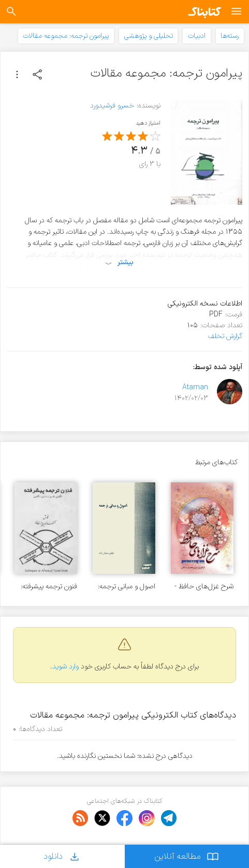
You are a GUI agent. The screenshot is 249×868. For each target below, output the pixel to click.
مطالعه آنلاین (187, 856)
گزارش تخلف (225, 336)
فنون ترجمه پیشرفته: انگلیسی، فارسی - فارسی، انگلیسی (49, 587)
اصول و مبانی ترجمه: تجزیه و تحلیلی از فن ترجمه (127, 587)
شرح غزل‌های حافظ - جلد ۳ (204, 587)
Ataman (195, 387)
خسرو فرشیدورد (112, 106)
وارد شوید (65, 667)
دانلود (62, 856)
